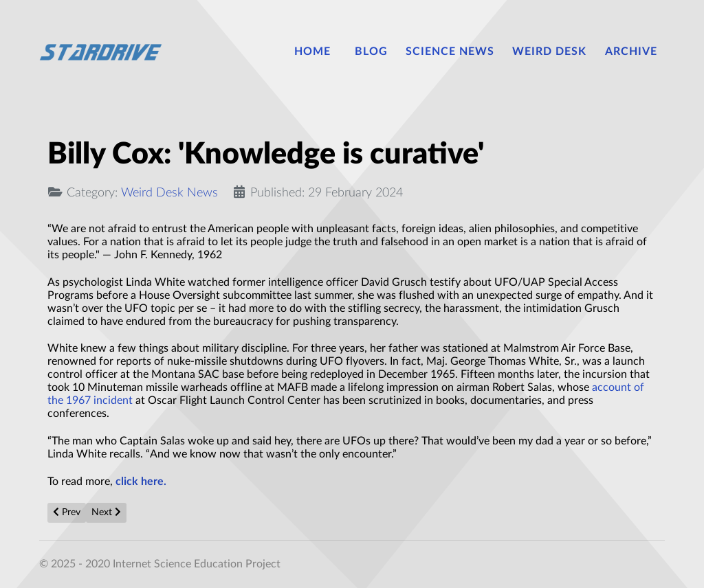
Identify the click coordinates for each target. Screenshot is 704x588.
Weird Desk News (169, 193)
